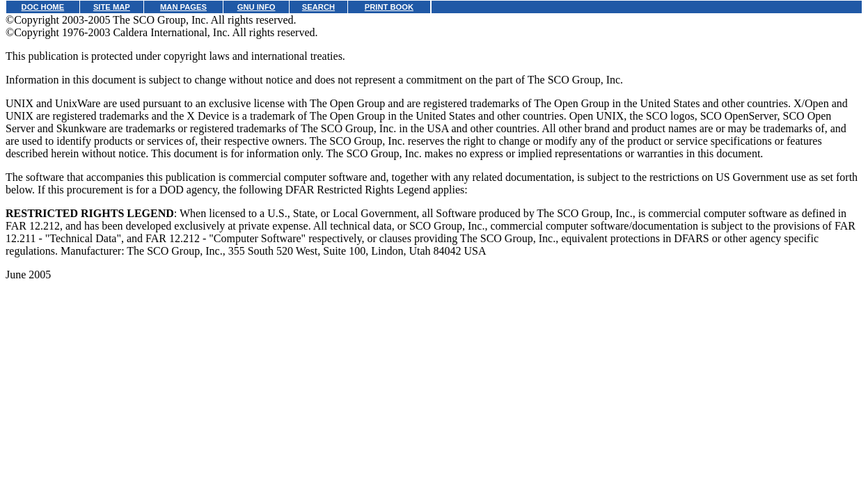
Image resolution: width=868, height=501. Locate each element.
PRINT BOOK (389, 7)
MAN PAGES (183, 7)
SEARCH (318, 7)
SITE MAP (112, 7)
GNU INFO (257, 7)
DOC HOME (43, 7)
